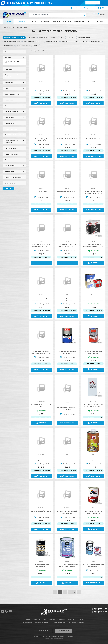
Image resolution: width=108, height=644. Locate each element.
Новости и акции (40, 620)
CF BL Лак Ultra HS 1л (41, 85)
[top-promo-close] (105, 3)
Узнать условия (93, 3)
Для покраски (44, 21)
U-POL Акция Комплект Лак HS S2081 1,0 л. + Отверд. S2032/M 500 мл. (93, 300)
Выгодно (22, 21)
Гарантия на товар (59, 622)
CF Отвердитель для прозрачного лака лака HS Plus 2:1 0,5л (41, 300)
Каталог (10, 21)
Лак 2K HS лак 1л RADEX (67, 458)
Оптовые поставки (56, 8)
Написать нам (64, 631)
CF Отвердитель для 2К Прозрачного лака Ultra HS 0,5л (93, 247)
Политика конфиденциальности (54, 638)
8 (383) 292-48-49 (91, 8)
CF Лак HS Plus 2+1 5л (93, 138)
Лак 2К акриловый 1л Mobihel (41, 511)
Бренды (34, 21)
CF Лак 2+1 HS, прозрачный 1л (67, 138)
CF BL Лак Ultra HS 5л (67, 85)
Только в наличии (14, 62)
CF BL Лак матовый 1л (93, 85)
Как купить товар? (45, 8)
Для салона (67, 21)
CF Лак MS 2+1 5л (41, 191)
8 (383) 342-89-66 (100, 612)
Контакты (66, 8)
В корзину (95, 263)
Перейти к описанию (41, 103)
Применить (8, 189)
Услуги (29, 8)
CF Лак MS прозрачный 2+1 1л (67, 191)
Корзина (102, 15)
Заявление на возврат (77, 622)
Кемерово (7, 8)
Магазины (23, 8)
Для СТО (90, 21)
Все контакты (44, 631)
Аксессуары (100, 21)
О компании (35, 8)
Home (4, 27)
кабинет (77, 8)
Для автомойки (79, 21)
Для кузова (56, 21)
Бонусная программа (57, 620)
